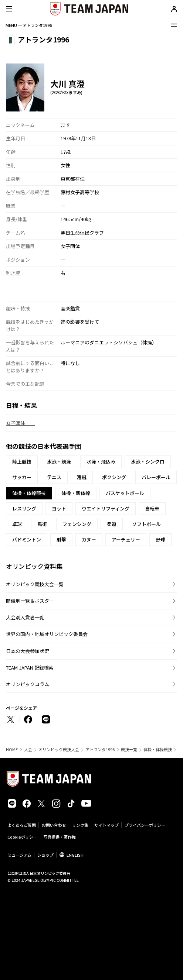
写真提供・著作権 (60, 837)
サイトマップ (106, 825)
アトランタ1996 (100, 749)
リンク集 (80, 825)
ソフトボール (146, 524)
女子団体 (20, 423)
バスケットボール (125, 493)
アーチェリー (126, 539)
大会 (28, 749)
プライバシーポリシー (145, 825)
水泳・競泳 (59, 462)
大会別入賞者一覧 (25, 617)
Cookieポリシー (22, 837)
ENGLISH (75, 855)
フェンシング (77, 524)
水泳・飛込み (101, 462)
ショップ (45, 855)
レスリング (24, 508)
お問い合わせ (54, 825)
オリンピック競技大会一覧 (35, 584)
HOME (12, 749)
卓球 (17, 524)
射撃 (61, 539)
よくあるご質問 (22, 825)
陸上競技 (22, 462)
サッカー (22, 477)
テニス (54, 477)
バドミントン (27, 539)
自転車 (152, 508)
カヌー (89, 539)
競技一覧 (129, 749)
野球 (160, 539)
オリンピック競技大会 (59, 749)
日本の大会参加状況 (28, 651)
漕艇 (82, 477)
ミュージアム (19, 855)
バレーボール (156, 477)
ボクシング (114, 477)
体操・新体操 (76, 493)
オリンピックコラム (28, 684)
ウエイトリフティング (106, 508)
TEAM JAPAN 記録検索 (30, 668)
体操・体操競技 (158, 749)
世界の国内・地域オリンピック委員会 (47, 634)
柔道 (112, 524)
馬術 (42, 524)
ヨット (59, 508)
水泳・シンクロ (148, 462)
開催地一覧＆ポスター (30, 601)
